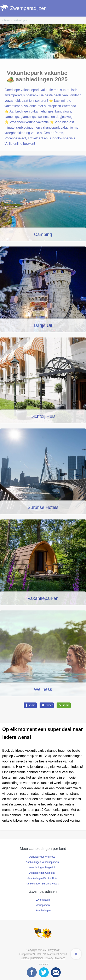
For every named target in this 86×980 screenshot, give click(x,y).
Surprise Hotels (43, 507)
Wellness (43, 689)
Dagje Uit (43, 325)
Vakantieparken (43, 598)
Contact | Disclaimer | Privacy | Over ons (43, 958)
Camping (43, 234)
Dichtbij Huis (43, 416)
